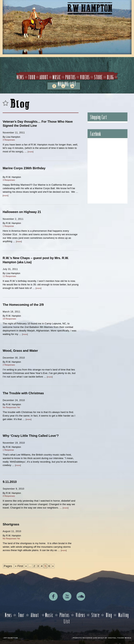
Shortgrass (11, 524)
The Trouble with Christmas (23, 393)
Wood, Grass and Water (20, 351)
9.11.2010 (10, 482)
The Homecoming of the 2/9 (23, 305)
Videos (85, 77)
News (20, 77)
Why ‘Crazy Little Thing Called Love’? (31, 436)
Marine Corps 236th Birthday (24, 168)
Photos (71, 77)
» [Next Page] (53, 566)
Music (57, 77)
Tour (32, 77)
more (31, 152)
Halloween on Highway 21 (22, 212)
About (44, 77)
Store (98, 77)
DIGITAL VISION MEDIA (120, 638)
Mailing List (67, 83)
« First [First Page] (19, 566)
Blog (111, 77)
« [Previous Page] (26, 566)
